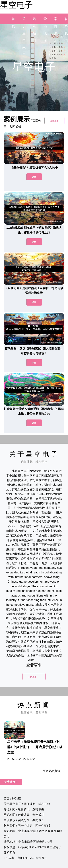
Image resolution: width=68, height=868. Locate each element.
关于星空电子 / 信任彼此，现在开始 (27, 804)
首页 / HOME (12, 799)
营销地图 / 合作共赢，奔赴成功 (24, 815)
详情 (34, 177)
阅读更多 (54, 121)
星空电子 (16, 5)
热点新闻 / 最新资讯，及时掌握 (24, 809)
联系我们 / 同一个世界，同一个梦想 (27, 826)
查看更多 (34, 665)
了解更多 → (34, 677)
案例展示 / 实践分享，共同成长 (24, 820)
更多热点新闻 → (54, 771)
